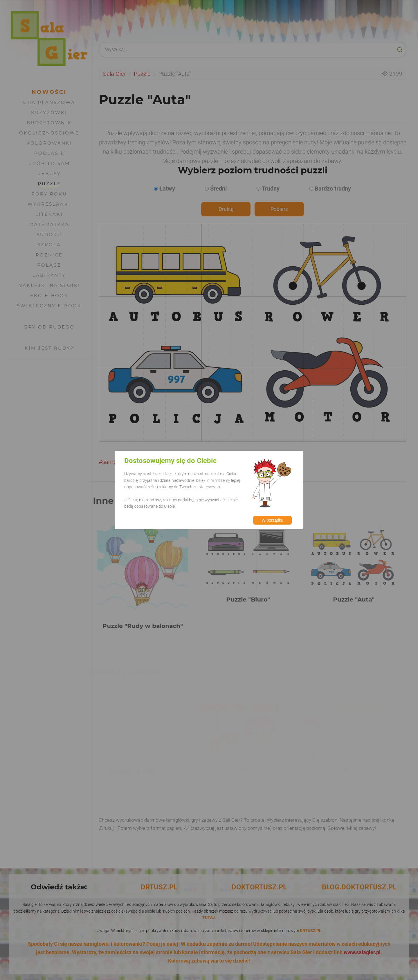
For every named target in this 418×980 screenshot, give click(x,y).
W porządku (272, 520)
